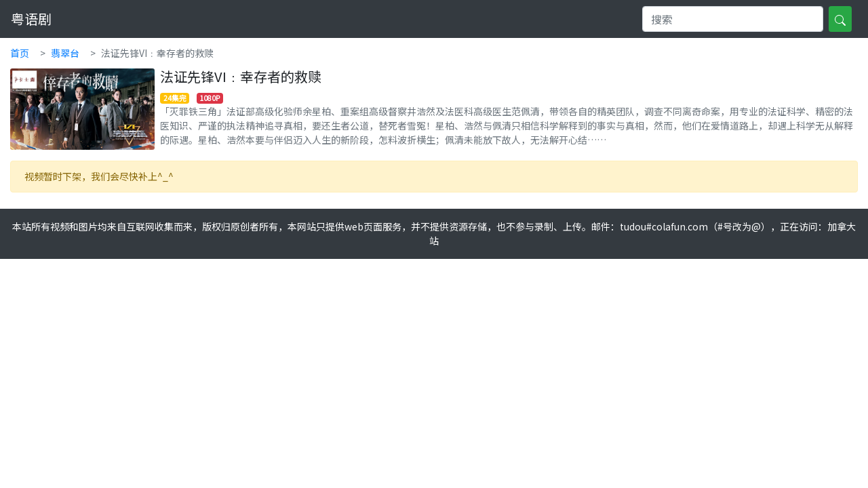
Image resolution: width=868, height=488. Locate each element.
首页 (20, 53)
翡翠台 (65, 53)
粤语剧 (31, 19)
